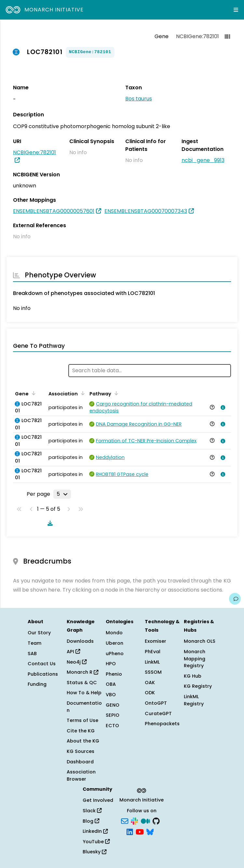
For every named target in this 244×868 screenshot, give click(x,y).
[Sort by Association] (82, 393)
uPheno (115, 654)
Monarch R (82, 672)
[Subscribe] (125, 820)
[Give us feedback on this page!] (235, 599)
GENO (113, 705)
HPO (111, 664)
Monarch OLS (200, 641)
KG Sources (81, 751)
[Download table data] (49, 523)
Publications (43, 674)
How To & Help (84, 693)
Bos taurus (139, 99)
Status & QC (82, 683)
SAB (32, 654)
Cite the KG (81, 731)
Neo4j (77, 662)
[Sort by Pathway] (115, 393)
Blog (91, 821)
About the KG (83, 741)
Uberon (115, 643)
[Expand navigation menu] (236, 10)
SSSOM (153, 672)
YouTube (96, 842)
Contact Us (42, 664)
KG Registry (198, 686)
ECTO (112, 726)
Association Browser (81, 775)
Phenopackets (162, 724)
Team (34, 643)
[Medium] (145, 820)
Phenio (114, 674)
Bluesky (95, 852)
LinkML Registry (194, 700)
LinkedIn (95, 831)
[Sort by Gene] (33, 393)
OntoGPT (156, 703)
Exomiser (156, 641)
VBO (111, 695)
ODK (150, 693)
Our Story (39, 633)
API (73, 652)
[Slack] (134, 820)
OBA (111, 684)
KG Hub (193, 676)
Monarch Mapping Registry (195, 659)
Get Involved (98, 800)
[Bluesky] (150, 831)
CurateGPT (158, 714)
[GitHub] (156, 820)
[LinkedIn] (130, 831)
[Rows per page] (62, 494)
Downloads (80, 641)
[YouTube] (140, 831)
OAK (150, 683)
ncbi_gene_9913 (203, 160)
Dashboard (80, 762)
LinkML (152, 662)
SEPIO (113, 715)
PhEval (153, 652)
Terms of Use (82, 720)
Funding (37, 684)
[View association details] (222, 407)
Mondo (114, 633)
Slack (92, 811)
